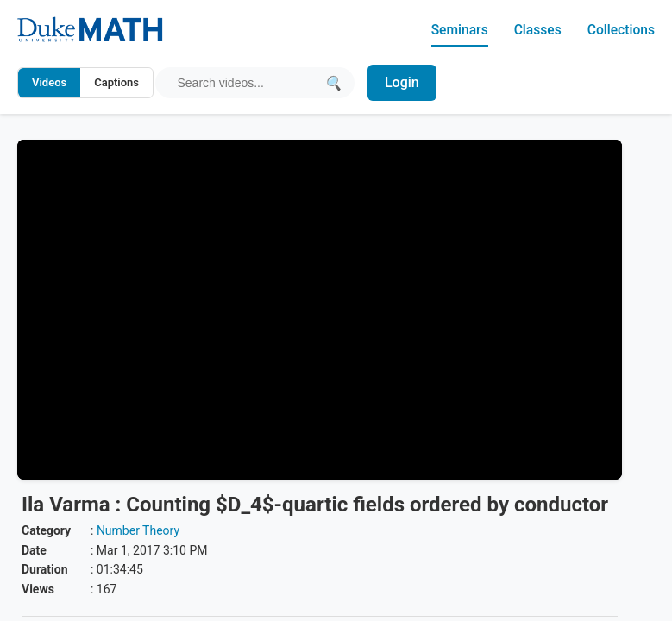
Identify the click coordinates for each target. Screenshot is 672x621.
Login (403, 82)
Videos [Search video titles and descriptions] (49, 82)
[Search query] (247, 83)
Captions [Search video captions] (116, 82)
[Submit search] (333, 82)
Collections (620, 30)
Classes (535, 30)
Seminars (456, 30)
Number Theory (138, 530)
